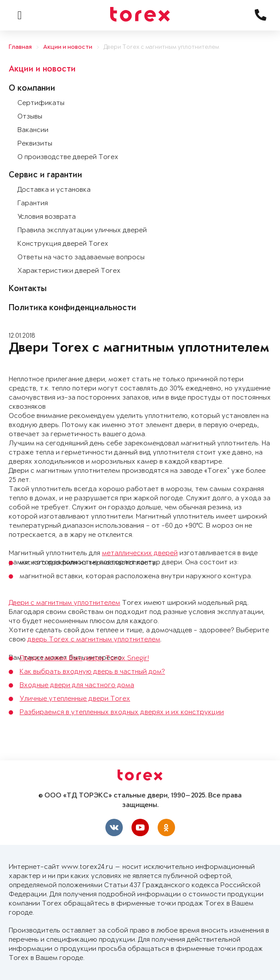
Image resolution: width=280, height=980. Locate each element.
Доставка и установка (54, 190)
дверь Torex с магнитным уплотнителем (94, 639)
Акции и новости (68, 47)
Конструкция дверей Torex (63, 244)
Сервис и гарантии (46, 176)
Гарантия (33, 203)
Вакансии (33, 130)
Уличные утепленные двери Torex (75, 699)
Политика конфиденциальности (73, 309)
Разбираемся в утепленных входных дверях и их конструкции (122, 712)
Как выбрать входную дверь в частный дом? (92, 672)
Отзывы (30, 117)
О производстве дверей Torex (68, 157)
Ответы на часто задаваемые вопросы (81, 257)
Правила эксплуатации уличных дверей (82, 230)
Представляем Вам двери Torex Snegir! (84, 658)
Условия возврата (47, 217)
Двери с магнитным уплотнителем (64, 603)
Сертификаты (41, 103)
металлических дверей (140, 553)
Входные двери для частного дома (77, 685)
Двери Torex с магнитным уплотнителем (161, 47)
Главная (20, 47)
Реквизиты (35, 144)
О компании (32, 89)
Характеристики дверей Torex (69, 271)
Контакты (28, 289)
